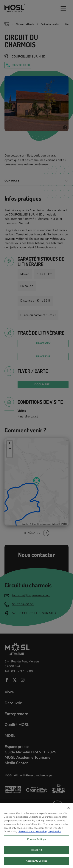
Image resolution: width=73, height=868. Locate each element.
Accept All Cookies (36, 864)
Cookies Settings (36, 842)
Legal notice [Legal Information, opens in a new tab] (54, 835)
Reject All (36, 853)
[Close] (69, 811)
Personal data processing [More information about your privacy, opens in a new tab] (33, 835)
